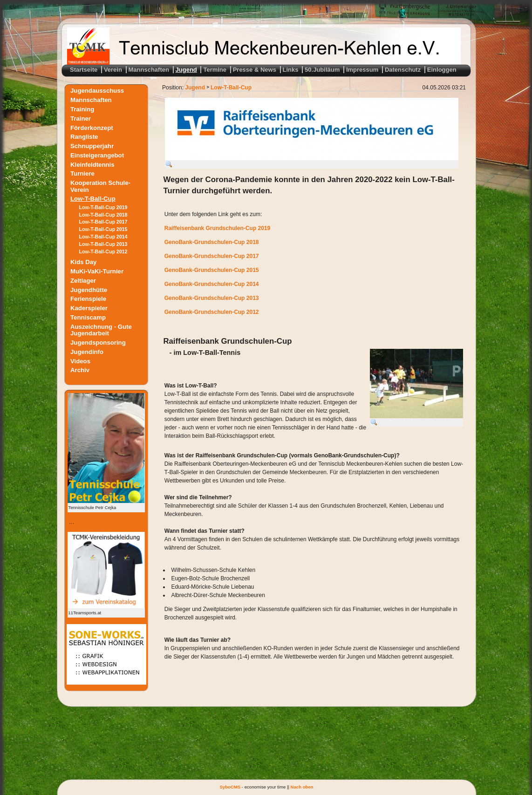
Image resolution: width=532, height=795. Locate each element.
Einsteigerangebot (97, 155)
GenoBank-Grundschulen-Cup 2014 (212, 284)
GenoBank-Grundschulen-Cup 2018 (212, 242)
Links (291, 70)
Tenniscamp (88, 317)
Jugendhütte (89, 289)
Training (82, 109)
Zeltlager (83, 281)
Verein (113, 70)
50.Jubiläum (322, 70)
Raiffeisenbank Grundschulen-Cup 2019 (217, 228)
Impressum (362, 70)
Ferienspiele (88, 299)
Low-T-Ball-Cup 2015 (103, 229)
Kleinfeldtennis (92, 164)
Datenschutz (403, 70)
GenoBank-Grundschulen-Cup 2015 (212, 270)
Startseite (84, 70)
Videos (80, 361)
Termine (215, 70)
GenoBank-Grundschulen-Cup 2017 (212, 256)
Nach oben (302, 787)
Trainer (81, 118)
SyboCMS (230, 787)
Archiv (80, 370)
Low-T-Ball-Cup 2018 (103, 215)
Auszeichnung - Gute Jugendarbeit (101, 330)
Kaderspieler (89, 308)
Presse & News (255, 70)
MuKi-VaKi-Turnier (97, 271)
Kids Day (83, 262)
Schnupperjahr (92, 146)
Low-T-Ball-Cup (93, 199)
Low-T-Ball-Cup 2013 (103, 244)
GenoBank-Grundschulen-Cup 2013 (212, 298)
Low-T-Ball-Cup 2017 (103, 222)
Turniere (82, 173)
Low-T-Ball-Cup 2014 (103, 237)
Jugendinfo (87, 352)
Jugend (186, 70)
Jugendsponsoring (98, 343)
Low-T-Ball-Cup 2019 (103, 207)
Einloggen (442, 70)
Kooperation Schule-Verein (100, 186)
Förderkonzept (92, 127)
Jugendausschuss (97, 91)
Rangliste (84, 137)
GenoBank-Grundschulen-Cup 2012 (212, 312)
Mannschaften (149, 70)
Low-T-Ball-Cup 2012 (103, 251)
